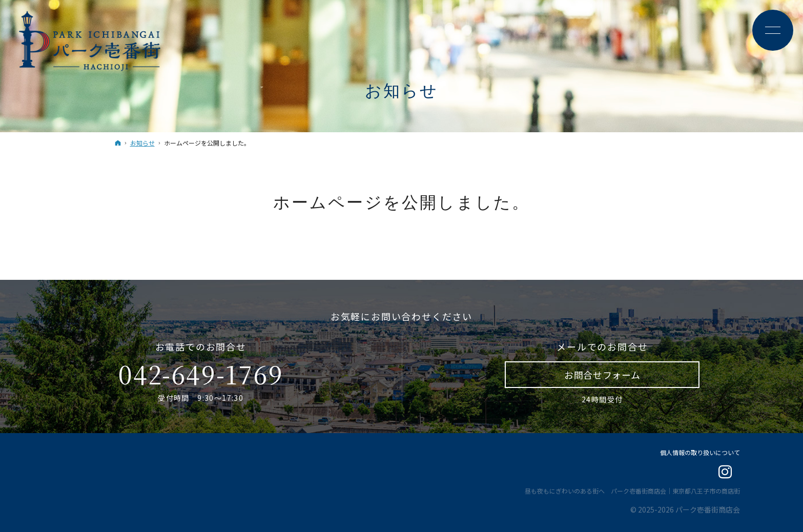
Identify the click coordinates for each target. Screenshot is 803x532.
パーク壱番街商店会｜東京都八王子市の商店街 (675, 491)
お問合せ (602, 375)
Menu (772, 31)
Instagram (726, 472)
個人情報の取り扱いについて (700, 452)
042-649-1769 (201, 374)
